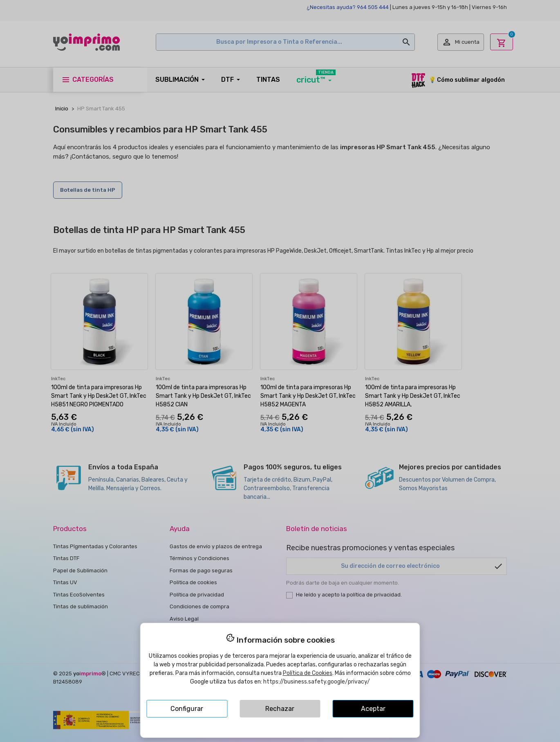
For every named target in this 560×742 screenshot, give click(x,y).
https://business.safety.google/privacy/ (317, 682)
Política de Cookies (308, 673)
